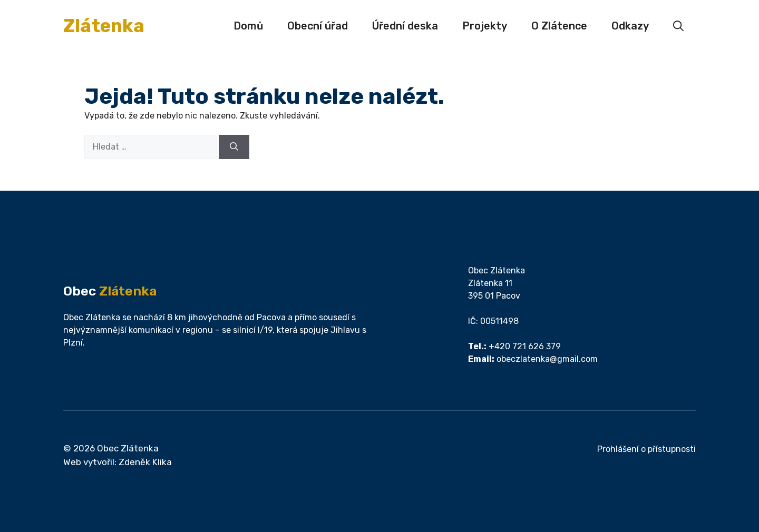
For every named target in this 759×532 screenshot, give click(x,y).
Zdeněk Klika (145, 462)
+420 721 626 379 (525, 346)
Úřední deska (405, 26)
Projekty (485, 26)
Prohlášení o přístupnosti (646, 449)
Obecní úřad (318, 26)
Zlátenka (104, 26)
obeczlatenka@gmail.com (547, 359)
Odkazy (630, 26)
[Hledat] (234, 147)
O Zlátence (559, 26)
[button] (678, 26)
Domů (248, 26)
